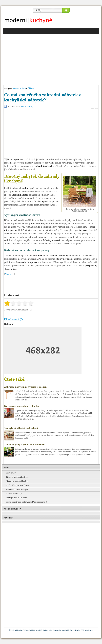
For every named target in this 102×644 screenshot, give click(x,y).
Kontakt (28, 630)
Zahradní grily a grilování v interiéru (24, 444)
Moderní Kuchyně (17, 630)
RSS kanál (36, 630)
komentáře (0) (27, 106)
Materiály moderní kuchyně (18, 481)
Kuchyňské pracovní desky (17, 485)
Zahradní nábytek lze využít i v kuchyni (26, 387)
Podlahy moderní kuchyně (17, 489)
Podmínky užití (47, 630)
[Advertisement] (51, 58)
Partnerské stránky (14, 494)
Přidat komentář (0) (13, 319)
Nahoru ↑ (9, 274)
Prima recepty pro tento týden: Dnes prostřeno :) (26, 502)
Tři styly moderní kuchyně (17, 477)
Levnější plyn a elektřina (16, 498)
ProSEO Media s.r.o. (86, 630)
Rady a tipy (11, 473)
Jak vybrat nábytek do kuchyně (21, 428)
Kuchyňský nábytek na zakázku (21, 406)
